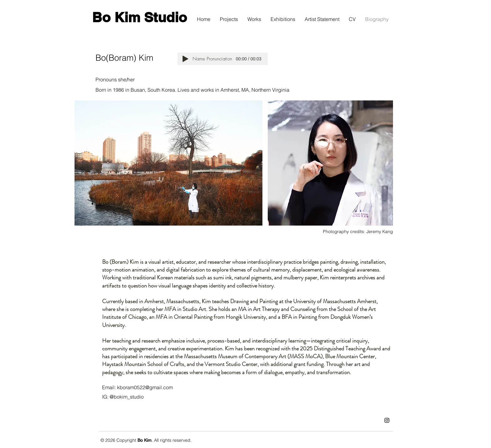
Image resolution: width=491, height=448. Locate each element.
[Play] (185, 59)
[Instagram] (387, 420)
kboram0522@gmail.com (145, 387)
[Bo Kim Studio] (140, 18)
